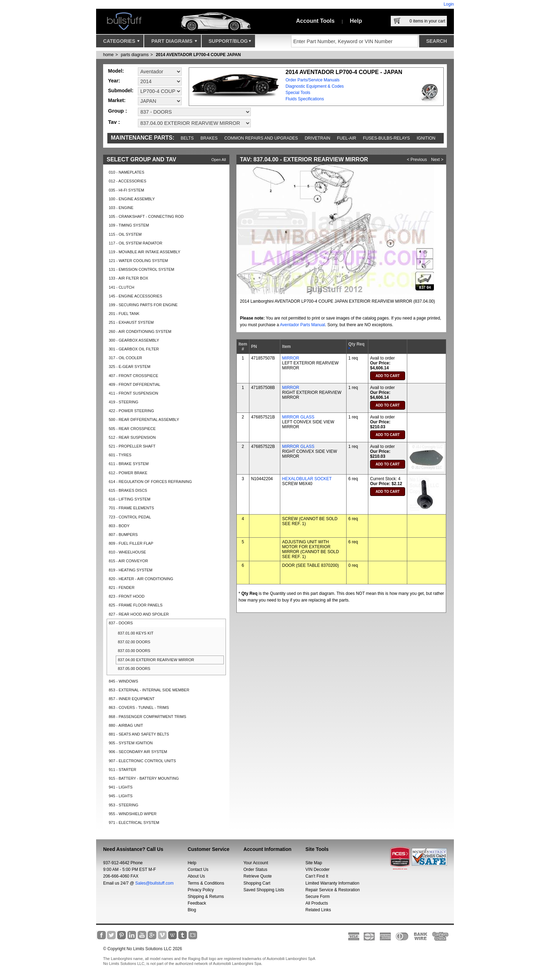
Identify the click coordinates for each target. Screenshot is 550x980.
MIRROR (291, 358)
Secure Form (318, 897)
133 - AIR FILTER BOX (128, 278)
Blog (192, 910)
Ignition (426, 138)
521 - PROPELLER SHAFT (132, 446)
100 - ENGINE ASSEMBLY (132, 199)
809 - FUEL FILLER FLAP (131, 543)
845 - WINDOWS (123, 681)
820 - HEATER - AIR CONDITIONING (141, 579)
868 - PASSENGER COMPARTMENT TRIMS (147, 717)
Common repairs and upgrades (261, 138)
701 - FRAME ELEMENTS (131, 508)
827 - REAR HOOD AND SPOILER (139, 614)
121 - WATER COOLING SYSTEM (138, 261)
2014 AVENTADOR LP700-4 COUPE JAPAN (198, 55)
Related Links (318, 910)
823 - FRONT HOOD (127, 596)
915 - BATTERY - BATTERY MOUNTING (144, 778)
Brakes (209, 138)
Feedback (197, 903)
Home (108, 55)
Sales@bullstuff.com (155, 883)
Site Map (314, 863)
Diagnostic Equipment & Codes (315, 86)
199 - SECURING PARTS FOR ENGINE (143, 305)
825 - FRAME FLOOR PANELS (136, 605)
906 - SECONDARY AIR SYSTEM (138, 752)
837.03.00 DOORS (134, 651)
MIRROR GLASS (298, 417)
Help (356, 21)
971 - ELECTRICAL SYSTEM (134, 823)
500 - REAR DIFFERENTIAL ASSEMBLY (144, 419)
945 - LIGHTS (121, 796)
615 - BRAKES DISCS (128, 490)
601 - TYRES (120, 455)
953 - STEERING (123, 805)
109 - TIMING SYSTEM (129, 225)
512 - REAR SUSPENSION (132, 437)
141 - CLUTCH (122, 287)
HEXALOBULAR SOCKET (307, 479)
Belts (187, 138)
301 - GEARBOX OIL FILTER (134, 349)
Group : (118, 111)
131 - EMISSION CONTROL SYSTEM (142, 269)
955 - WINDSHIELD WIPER (133, 814)
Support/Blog (230, 43)
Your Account (256, 863)
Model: (116, 71)
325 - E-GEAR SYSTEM (130, 367)
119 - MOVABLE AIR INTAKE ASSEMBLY (145, 252)
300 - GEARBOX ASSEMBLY (134, 340)
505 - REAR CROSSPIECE (132, 429)
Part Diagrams (174, 43)
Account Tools (315, 21)
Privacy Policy (201, 890)
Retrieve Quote (258, 876)
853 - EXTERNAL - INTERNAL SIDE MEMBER (149, 690)
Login (449, 4)
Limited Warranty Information (333, 883)
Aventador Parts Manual (303, 325)
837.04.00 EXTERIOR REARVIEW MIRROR (156, 660)
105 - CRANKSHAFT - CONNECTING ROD (146, 216)
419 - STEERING (123, 402)
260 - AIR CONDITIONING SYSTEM (140, 331)
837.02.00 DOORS (134, 642)
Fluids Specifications (305, 99)
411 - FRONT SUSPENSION (133, 393)
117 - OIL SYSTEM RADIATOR (136, 243)
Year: (114, 81)
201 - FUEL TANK (124, 314)
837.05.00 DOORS (134, 669)
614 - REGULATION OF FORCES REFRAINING (150, 482)
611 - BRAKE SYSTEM (129, 464)
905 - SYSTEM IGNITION (131, 743)
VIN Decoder (318, 870)
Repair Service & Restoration (333, 890)
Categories (121, 43)
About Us (196, 876)
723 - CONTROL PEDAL (130, 517)
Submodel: (121, 90)
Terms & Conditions (206, 883)
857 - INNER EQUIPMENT (132, 699)
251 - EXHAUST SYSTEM (131, 322)
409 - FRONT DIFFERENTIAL (135, 384)
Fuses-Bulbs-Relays (387, 138)
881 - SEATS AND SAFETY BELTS (139, 734)
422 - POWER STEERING (131, 411)
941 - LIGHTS (121, 787)
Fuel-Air (347, 138)
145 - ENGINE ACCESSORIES (135, 296)
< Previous (417, 160)
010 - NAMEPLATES (126, 172)
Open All (219, 160)
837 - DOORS (121, 623)
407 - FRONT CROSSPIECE (133, 376)
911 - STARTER (122, 770)
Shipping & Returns (206, 897)
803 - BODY (119, 526)
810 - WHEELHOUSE (127, 552)
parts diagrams (135, 55)
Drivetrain (318, 138)
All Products (317, 903)
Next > (437, 160)
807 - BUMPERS (123, 535)
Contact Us (198, 870)
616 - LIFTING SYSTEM (130, 499)
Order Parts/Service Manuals (313, 80)
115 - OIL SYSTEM (125, 234)
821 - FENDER (122, 588)
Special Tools (298, 93)
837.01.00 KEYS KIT (136, 633)
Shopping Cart (257, 883)
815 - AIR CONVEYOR (128, 561)
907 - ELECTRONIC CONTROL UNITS (142, 761)
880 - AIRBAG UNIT (126, 725)
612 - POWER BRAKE (128, 473)
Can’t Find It (317, 876)
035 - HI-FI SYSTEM (126, 190)
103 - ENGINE (121, 208)
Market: (117, 100)
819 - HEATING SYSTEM (131, 570)
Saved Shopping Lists (264, 890)
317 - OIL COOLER (125, 358)
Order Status (255, 870)
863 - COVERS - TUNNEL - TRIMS (139, 707)
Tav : (114, 122)
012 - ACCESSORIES (128, 181)
